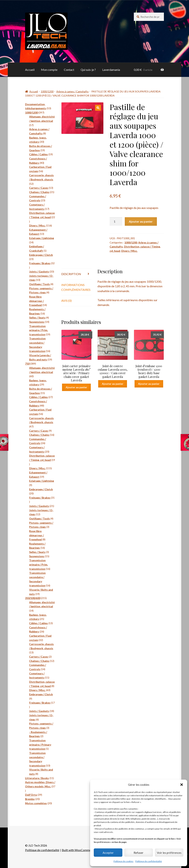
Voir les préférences (169, 853)
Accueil (30, 70)
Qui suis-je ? (88, 70)
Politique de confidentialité (149, 861)
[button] (182, 785)
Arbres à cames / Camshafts (72, 91)
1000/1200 (47, 91)
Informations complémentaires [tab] (76, 287)
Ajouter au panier (141, 221)
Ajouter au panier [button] (76, 387)
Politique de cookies (123, 861)
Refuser (139, 853)
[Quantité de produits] (116, 221)
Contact (69, 70)
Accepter (108, 853)
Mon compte (49, 70)
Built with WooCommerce (78, 850)
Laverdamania (111, 70)
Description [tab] (71, 274)
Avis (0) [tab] (66, 301)
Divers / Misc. (129, 251)
